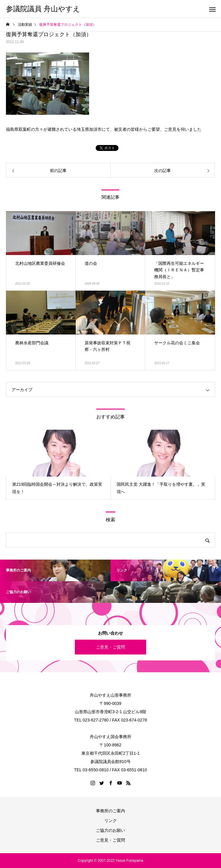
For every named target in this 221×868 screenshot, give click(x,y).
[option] (58, 465)
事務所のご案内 (110, 811)
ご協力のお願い (110, 830)
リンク (110, 821)
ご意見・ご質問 (110, 647)
